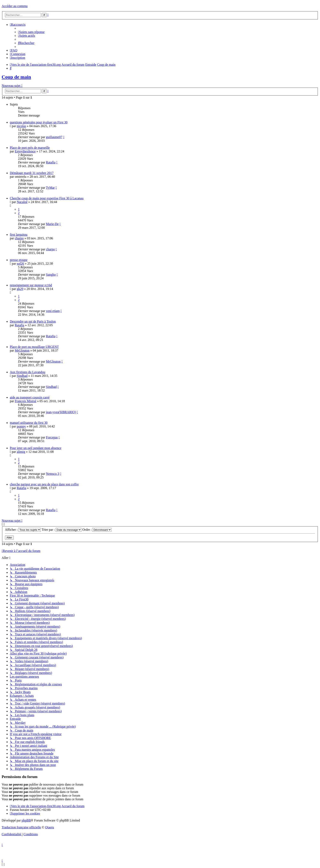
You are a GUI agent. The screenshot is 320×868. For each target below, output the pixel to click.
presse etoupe (19, 260)
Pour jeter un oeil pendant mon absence (36, 448)
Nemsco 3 (52, 474)
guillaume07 (54, 137)
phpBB (26, 820)
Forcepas (52, 437)
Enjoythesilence (25, 151)
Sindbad (22, 376)
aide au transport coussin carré (30, 397)
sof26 (20, 264)
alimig (21, 452)
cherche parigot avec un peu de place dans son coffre (44, 484)
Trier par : (62, 530)
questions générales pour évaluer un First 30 (39, 122)
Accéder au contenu (15, 6)
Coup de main (16, 77)
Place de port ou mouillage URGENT (34, 347)
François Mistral (25, 401)
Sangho (51, 275)
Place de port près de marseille (30, 148)
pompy (21, 426)
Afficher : (23, 530)
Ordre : (97, 530)
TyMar (50, 188)
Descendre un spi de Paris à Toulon (33, 321)
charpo (19, 238)
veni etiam (53, 311)
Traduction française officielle (21, 827)
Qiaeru (50, 827)
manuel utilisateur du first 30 (29, 423)
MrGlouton (22, 350)
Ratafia (51, 162)
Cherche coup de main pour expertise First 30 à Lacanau (47, 198)
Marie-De (52, 224)
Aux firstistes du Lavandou (28, 372)
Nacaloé (22, 202)
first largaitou (19, 235)
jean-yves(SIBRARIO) (61, 412)
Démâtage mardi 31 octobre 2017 (32, 173)
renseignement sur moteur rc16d (31, 285)
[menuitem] (31, 32)
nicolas (21, 126)
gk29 (20, 289)
